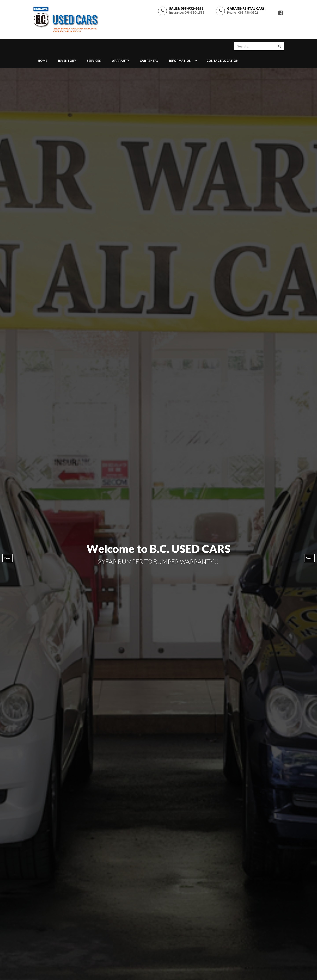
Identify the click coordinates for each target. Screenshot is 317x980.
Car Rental (149, 61)
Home (43, 61)
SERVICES (94, 61)
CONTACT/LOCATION (222, 61)
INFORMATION (180, 61)
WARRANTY (120, 61)
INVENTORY (67, 61)
